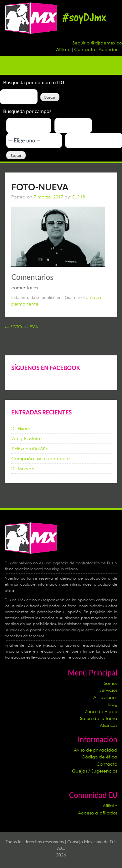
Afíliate (64, 49)
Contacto (85, 49)
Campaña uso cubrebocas (41, 458)
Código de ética (99, 757)
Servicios (108, 690)
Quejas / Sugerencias (95, 771)
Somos (111, 683)
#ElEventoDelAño (30, 448)
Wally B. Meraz (27, 438)
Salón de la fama (99, 718)
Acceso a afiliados (98, 813)
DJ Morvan (23, 468)
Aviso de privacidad (96, 750)
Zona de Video (101, 711)
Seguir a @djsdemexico (97, 43)
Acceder (108, 49)
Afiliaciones (105, 697)
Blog (113, 704)
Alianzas (109, 725)
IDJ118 (78, 197)
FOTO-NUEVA (21, 327)
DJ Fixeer (21, 428)
